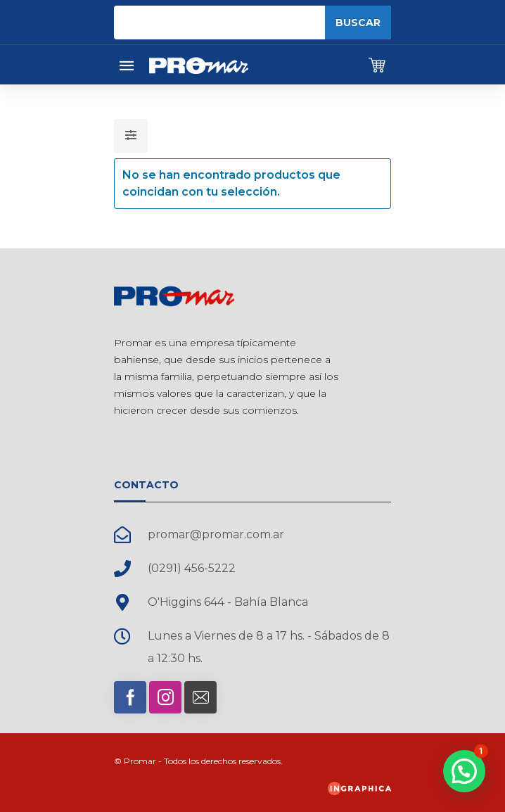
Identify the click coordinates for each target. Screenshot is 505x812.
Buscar (358, 23)
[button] (464, 771)
